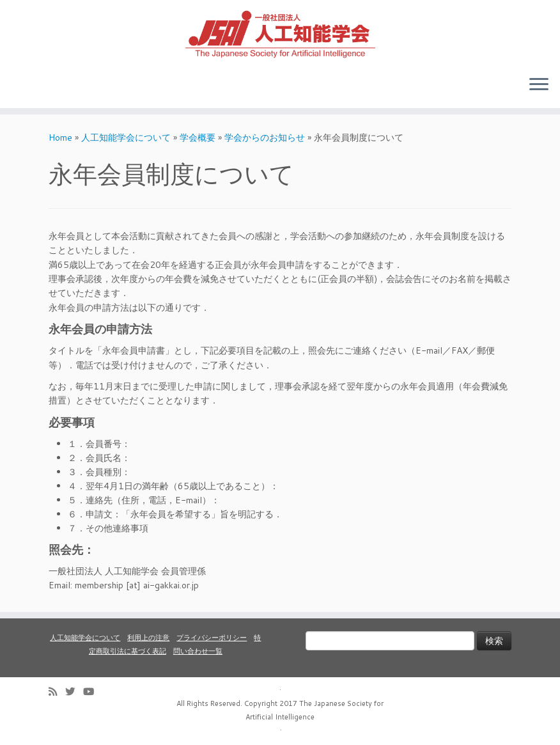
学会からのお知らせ (265, 137)
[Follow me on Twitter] (74, 692)
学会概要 (198, 137)
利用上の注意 (148, 638)
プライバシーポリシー (212, 638)
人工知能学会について (126, 137)
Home (60, 137)
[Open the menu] (539, 85)
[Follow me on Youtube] (93, 692)
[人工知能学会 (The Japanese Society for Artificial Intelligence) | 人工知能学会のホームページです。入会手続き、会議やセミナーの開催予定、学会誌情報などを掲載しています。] (280, 33)
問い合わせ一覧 (198, 651)
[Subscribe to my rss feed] (57, 692)
